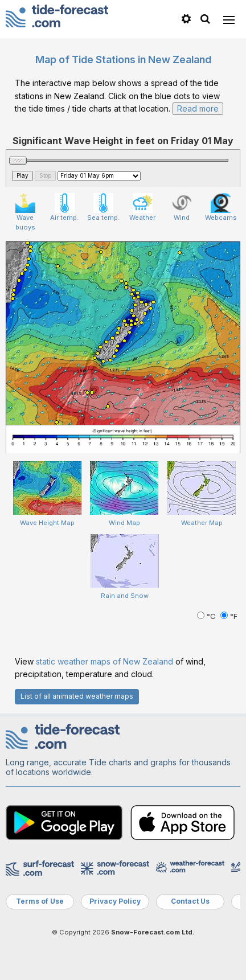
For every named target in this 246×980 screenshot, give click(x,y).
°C (207, 616)
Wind (182, 207)
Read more (198, 108)
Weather (142, 207)
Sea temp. (103, 207)
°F (229, 616)
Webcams (221, 207)
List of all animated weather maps (77, 696)
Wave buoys (25, 212)
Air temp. (64, 207)
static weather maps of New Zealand (104, 661)
